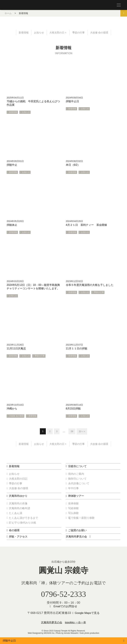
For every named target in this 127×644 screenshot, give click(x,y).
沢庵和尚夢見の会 (76, 537)
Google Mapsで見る (87, 614)
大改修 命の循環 (101, 33)
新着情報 (22, 33)
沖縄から (12, 409)
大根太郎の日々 (58, 33)
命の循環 (14, 531)
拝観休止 (12, 225)
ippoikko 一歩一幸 (75, 624)
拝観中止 (12, 165)
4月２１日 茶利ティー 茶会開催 (86, 225)
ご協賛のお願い (77, 531)
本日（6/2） (73, 165)
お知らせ (38, 33)
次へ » (82, 432)
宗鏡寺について (77, 467)
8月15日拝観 (73, 409)
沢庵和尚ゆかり (18, 497)
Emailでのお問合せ (66, 607)
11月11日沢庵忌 (16, 349)
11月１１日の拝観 (77, 349)
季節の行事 (79, 33)
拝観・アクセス (18, 537)
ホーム (8, 13)
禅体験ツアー (76, 497)
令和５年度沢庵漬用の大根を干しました (90, 285)
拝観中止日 (72, 102)
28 (72, 432)
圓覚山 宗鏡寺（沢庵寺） (13, 5)
